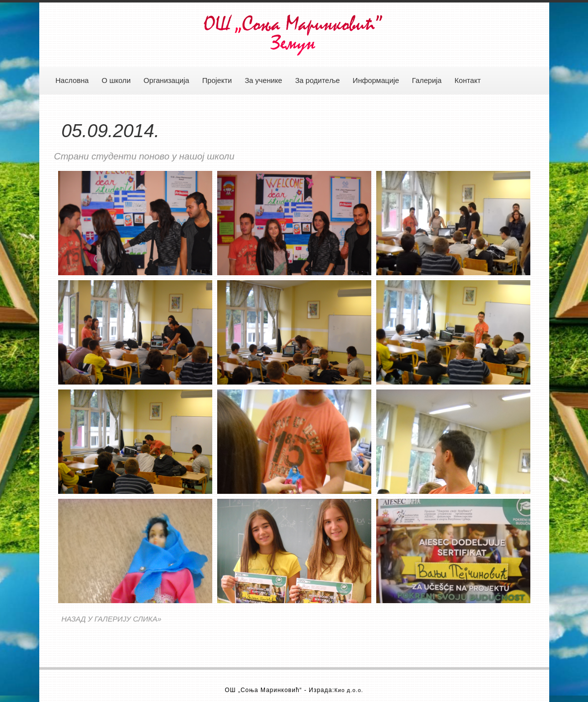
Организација (167, 80)
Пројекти (217, 80)
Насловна (72, 80)
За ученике (263, 80)
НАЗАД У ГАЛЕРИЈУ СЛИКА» (112, 619)
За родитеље (318, 80)
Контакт (468, 80)
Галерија (427, 80)
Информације (376, 80)
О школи (116, 80)
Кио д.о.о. (349, 690)
